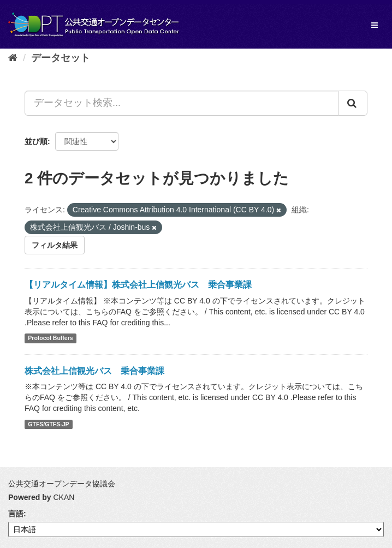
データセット (61, 58)
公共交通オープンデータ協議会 (62, 484)
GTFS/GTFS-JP (48, 424)
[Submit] (353, 103)
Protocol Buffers (50, 338)
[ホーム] (13, 58)
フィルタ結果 (55, 245)
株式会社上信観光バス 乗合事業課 (94, 371)
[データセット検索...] (182, 103)
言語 (16, 514)
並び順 (36, 141)
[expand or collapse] (375, 25)
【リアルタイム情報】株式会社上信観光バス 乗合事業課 (138, 285)
